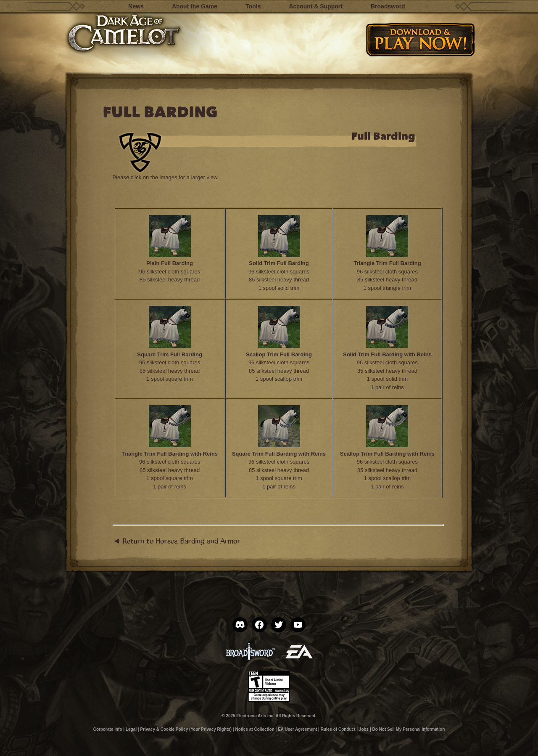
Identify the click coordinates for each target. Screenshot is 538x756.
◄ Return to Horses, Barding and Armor (177, 541)
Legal (131, 729)
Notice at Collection (254, 729)
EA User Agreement (297, 729)
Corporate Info (108, 729)
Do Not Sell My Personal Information (409, 729)
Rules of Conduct (338, 729)
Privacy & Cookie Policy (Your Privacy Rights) (186, 729)
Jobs (364, 729)
